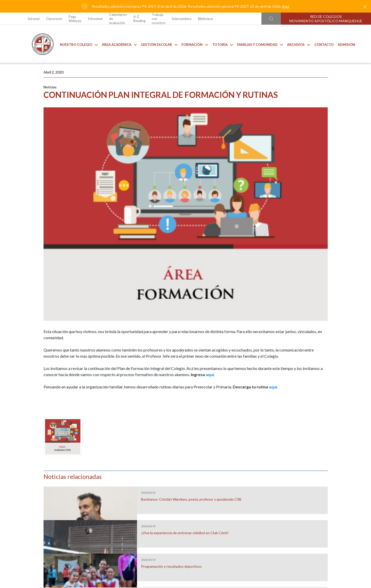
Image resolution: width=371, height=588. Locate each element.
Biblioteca (205, 19)
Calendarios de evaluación (118, 19)
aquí (173, 318)
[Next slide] (344, 473)
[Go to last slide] (27, 473)
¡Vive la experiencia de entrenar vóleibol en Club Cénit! (296, 142)
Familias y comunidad (256, 44)
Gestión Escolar (155, 44)
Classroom (54, 19)
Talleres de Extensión (305, 481)
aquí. (123, 336)
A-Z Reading (139, 19)
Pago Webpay (75, 19)
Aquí (286, 6)
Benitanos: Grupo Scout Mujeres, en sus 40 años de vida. (296, 209)
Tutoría (219, 44)
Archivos (295, 44)
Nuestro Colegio (75, 44)
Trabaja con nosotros (159, 19)
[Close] (365, 6)
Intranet (34, 19)
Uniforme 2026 (66, 481)
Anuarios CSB (225, 481)
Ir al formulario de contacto (118, 556)
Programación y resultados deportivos (292, 175)
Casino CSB (146, 481)
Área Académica (115, 44)
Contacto (320, 44)
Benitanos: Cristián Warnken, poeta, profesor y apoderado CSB (294, 110)
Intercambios (182, 19)
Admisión (343, 44)
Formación (191, 44)
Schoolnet (95, 19)
